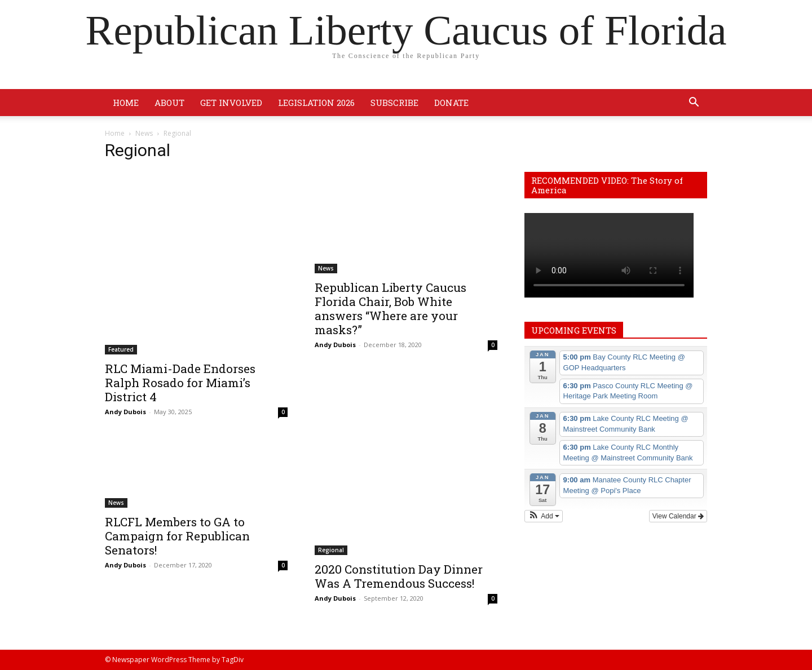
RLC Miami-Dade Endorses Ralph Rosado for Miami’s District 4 (180, 383)
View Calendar (678, 516)
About (169, 103)
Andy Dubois (125, 412)
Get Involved (231, 103)
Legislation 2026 (316, 103)
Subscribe (394, 103)
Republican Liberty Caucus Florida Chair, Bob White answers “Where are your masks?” (390, 309)
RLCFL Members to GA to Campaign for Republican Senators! (177, 536)
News (144, 133)
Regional (331, 550)
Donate (451, 103)
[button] (694, 103)
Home (126, 103)
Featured (121, 349)
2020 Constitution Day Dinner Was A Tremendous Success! (399, 576)
